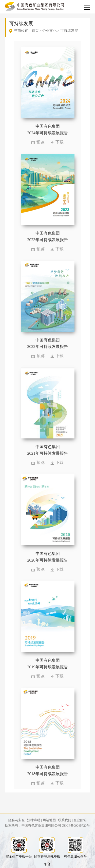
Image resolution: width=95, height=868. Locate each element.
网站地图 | (50, 820)
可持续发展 (69, 31)
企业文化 (49, 31)
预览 (41, 142)
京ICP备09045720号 (76, 826)
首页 (35, 31)
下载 (60, 142)
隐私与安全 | (17, 820)
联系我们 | (65, 820)
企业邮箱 (80, 820)
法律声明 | (34, 820)
